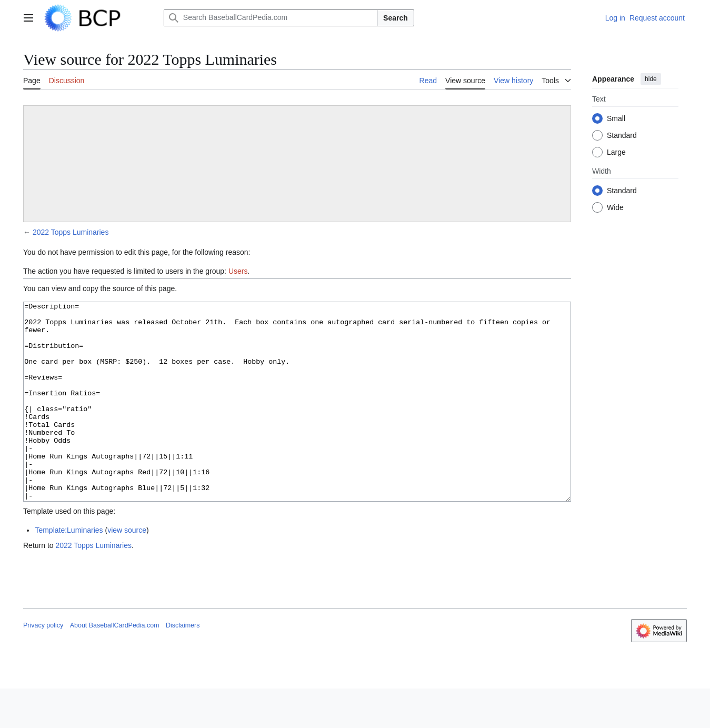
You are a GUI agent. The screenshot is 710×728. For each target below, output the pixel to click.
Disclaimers (183, 665)
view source (127, 570)
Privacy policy (43, 665)
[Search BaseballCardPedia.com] (271, 18)
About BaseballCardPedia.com (115, 665)
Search (396, 18)
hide (651, 79)
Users (238, 271)
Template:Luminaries (69, 570)
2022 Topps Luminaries (71, 232)
